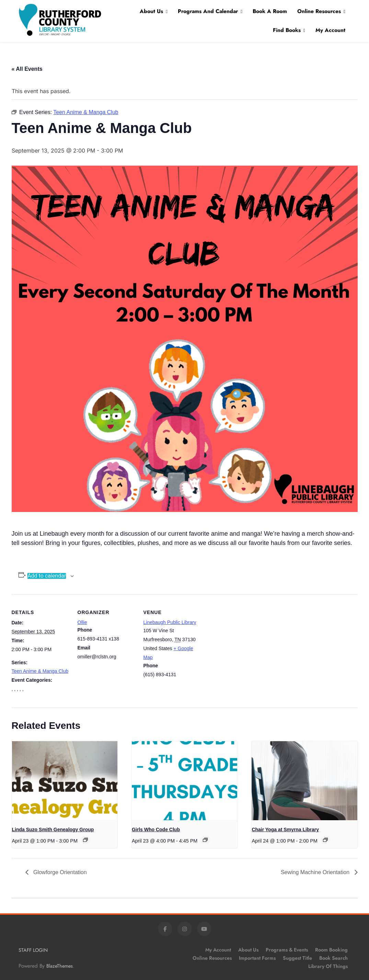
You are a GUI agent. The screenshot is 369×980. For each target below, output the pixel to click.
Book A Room (270, 11)
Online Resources (319, 11)
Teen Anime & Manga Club (40, 671)
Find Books (287, 30)
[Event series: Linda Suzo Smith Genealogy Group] (85, 840)
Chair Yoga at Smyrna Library (285, 829)
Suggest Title (297, 958)
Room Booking (331, 950)
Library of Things (328, 966)
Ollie (82, 622)
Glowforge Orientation (59, 872)
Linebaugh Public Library (170, 622)
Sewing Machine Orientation (316, 872)
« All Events (27, 69)
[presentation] (65, 781)
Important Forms (257, 958)
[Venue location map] (246, 641)
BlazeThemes (60, 966)
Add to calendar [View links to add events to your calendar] (47, 576)
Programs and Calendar (208, 11)
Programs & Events (287, 950)
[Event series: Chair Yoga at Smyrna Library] (325, 840)
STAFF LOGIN (33, 950)
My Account (330, 30)
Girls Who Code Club (156, 829)
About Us (151, 11)
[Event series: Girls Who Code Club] (205, 840)
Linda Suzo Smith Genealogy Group (53, 829)
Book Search (333, 958)
